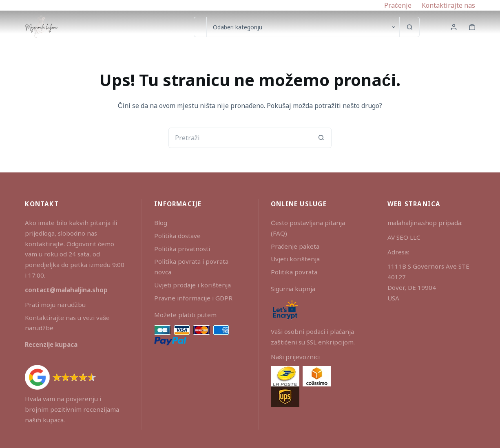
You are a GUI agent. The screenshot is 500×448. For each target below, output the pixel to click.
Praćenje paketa (295, 246)
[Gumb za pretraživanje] (409, 27)
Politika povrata (294, 272)
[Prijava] (454, 27)
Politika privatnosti (182, 249)
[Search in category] (303, 27)
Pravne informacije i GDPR (193, 298)
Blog (161, 223)
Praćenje (398, 5)
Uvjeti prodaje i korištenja (192, 285)
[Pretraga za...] (200, 27)
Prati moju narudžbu (55, 305)
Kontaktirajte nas (448, 5)
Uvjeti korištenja (295, 259)
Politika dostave (177, 236)
